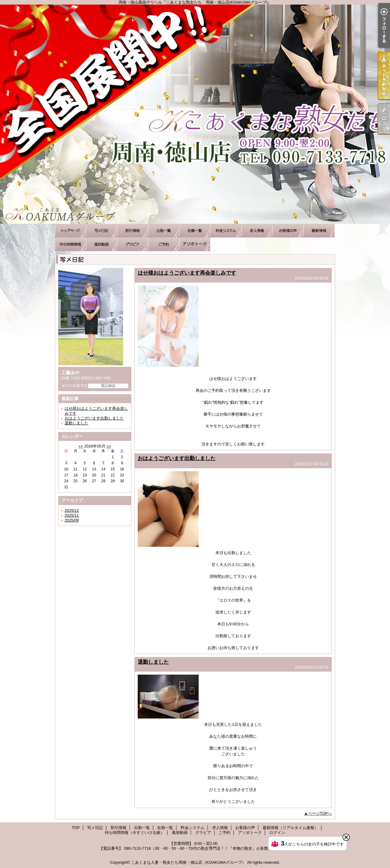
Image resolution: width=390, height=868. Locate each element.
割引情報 (133, 231)
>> (109, 446)
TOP (70, 231)
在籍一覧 (195, 231)
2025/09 (72, 520)
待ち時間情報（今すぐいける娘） (70, 244)
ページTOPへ (320, 813)
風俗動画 (101, 244)
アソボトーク (195, 244)
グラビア (133, 244)
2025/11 (72, 515)
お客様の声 (288, 231)
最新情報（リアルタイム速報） (319, 231)
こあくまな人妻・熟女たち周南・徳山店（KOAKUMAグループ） (188, 862)
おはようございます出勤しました (94, 418)
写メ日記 (101, 231)
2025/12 (72, 510)
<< (81, 446)
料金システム (226, 231)
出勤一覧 (164, 231)
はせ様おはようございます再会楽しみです (187, 273)
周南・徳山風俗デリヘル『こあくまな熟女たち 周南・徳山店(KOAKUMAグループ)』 (195, 114)
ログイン (277, 833)
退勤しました (76, 423)
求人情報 (257, 231)
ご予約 (164, 244)
